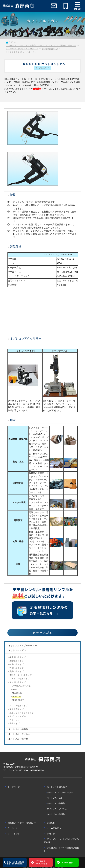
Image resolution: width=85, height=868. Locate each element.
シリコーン (13, 828)
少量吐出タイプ (16, 661)
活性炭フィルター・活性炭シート (23, 823)
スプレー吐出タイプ (18, 706)
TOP (11, 42)
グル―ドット (14, 834)
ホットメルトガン (17, 650)
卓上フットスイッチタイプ (22, 713)
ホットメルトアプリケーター (23, 646)
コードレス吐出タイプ (19, 679)
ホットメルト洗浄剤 (18, 739)
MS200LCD (17, 693)
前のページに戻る (42, 633)
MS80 (15, 689)
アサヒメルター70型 (21, 686)
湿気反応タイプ (16, 709)
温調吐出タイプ (16, 671)
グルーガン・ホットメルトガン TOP (22, 49)
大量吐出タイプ (16, 668)
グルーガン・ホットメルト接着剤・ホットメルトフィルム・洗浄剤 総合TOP (41, 46)
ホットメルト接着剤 (18, 729)
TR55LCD (16, 697)
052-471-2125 (16, 770)
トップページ (14, 787)
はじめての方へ (54, 828)
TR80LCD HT (18, 700)
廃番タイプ (14, 724)
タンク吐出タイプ (50, 49)
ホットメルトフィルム (19, 734)
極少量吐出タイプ (17, 657)
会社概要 (51, 823)
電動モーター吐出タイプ (20, 675)
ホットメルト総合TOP (57, 787)
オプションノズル (17, 716)
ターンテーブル (60, 351)
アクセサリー (15, 720)
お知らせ (51, 834)
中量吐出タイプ (16, 664)
